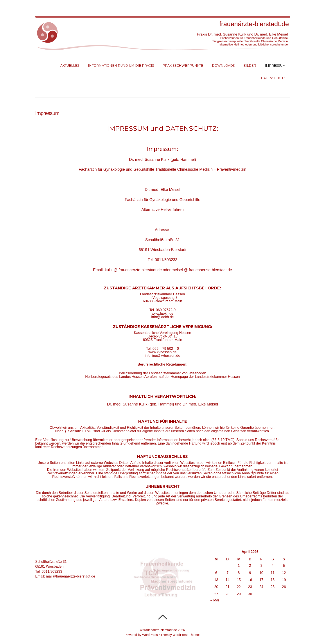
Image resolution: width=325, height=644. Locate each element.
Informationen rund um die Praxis (121, 66)
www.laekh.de (162, 313)
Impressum (275, 66)
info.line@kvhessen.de (162, 356)
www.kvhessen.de (162, 352)
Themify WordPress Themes (180, 635)
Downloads (223, 66)
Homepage (179, 377)
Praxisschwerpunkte (183, 66)
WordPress (150, 635)
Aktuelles (70, 66)
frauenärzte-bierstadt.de (160, 630)
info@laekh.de (162, 317)
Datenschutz (273, 78)
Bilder (250, 66)
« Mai (215, 600)
